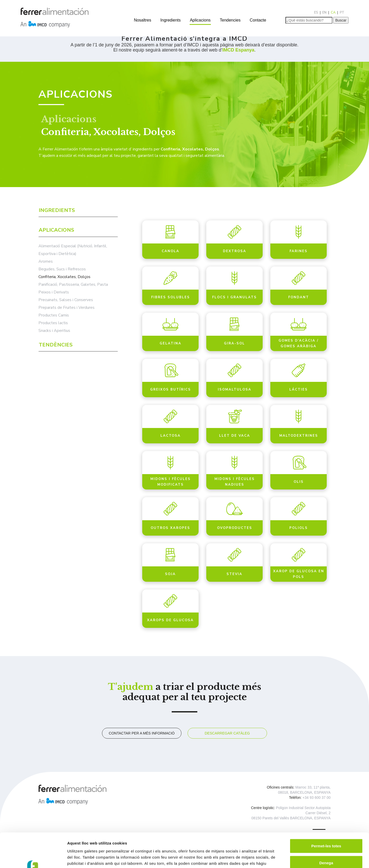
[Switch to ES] (316, 13)
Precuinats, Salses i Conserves (66, 300)
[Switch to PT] (342, 13)
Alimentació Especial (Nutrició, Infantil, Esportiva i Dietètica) (73, 250)
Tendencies (230, 20)
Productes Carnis (54, 315)
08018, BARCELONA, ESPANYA (304, 792)
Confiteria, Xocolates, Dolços (64, 277)
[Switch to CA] (333, 13)
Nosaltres (142, 20)
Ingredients (171, 20)
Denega (326, 830)
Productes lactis (53, 323)
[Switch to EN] (325, 13)
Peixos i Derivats (54, 292)
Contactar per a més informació (142, 733)
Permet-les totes (326, 814)
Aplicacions (200, 20)
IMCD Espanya (238, 50)
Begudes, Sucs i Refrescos (62, 269)
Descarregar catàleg (227, 733)
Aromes (46, 261)
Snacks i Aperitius (54, 331)
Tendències (56, 345)
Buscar (341, 20)
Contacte (258, 20)
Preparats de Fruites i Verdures (66, 308)
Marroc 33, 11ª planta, (313, 787)
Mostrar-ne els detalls (295, 858)
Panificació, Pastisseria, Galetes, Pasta (73, 284)
